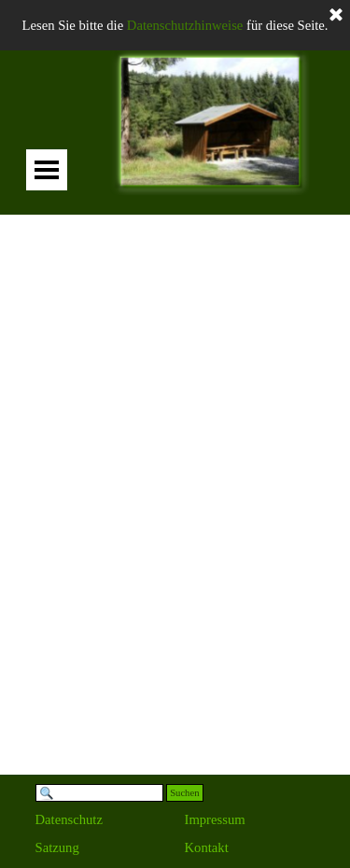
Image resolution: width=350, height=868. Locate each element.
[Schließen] (336, 16)
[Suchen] (100, 793)
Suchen (184, 793)
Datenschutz (69, 819)
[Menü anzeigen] (47, 170)
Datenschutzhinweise (185, 25)
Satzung (57, 847)
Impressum (215, 819)
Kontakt (207, 847)
